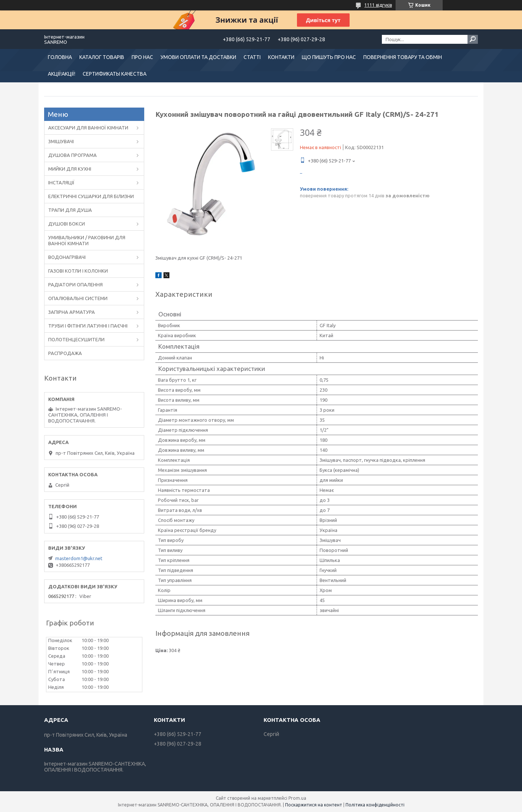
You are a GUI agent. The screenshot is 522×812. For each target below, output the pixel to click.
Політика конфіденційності (375, 805)
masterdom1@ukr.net (79, 558)
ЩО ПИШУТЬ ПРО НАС (329, 57)
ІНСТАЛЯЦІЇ (61, 183)
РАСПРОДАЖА (65, 353)
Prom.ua (297, 798)
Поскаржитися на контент (314, 805)
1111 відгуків (378, 5)
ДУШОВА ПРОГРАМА (72, 155)
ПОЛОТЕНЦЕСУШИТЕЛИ (76, 339)
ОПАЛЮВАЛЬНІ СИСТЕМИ (78, 298)
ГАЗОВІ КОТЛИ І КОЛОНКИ (78, 271)
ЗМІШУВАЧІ (61, 141)
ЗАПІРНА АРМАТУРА (72, 312)
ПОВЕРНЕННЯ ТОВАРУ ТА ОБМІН (403, 57)
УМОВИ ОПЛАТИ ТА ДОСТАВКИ (198, 57)
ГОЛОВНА (60, 57)
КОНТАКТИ (281, 57)
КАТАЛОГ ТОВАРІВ (102, 57)
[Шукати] (473, 39)
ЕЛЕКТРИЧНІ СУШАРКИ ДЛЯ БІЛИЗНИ (91, 196)
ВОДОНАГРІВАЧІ (67, 257)
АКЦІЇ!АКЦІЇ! (62, 74)
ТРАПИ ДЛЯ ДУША (70, 210)
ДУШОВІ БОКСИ (67, 224)
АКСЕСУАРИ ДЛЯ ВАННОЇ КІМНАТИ (88, 128)
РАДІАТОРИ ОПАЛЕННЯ (75, 285)
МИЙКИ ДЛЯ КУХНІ (70, 169)
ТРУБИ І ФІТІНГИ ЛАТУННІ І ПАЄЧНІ (88, 326)
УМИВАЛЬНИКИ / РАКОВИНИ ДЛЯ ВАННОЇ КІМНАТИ (87, 240)
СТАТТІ (252, 57)
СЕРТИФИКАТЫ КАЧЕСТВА (115, 74)
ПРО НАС (142, 57)
